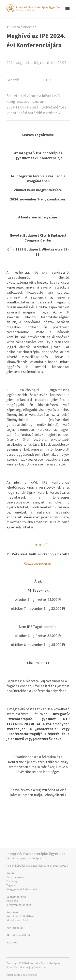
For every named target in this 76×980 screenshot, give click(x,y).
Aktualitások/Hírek (18, 935)
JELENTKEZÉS (38, 545)
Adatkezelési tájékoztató (22, 975)
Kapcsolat (13, 942)
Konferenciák (15, 928)
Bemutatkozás (15, 877)
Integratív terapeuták (19, 905)
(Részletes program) (38, 563)
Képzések (12, 912)
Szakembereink (16, 897)
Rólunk (11, 873)
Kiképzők (12, 901)
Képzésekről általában (20, 916)
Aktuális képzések (18, 920)
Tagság (11, 885)
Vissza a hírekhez (21, 27)
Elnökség (12, 881)
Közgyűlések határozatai (22, 889)
